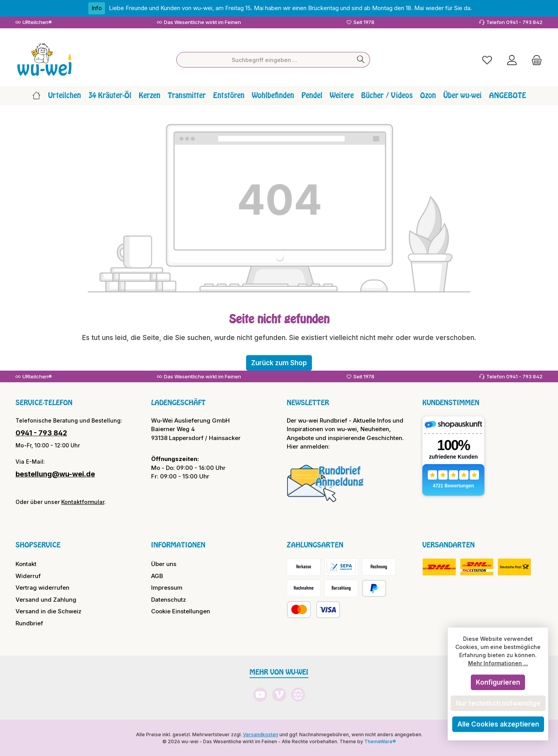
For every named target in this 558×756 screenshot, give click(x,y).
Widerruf (28, 575)
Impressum (167, 587)
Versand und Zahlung (46, 599)
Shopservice (38, 544)
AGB (157, 575)
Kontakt (26, 563)
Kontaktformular (83, 501)
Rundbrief (29, 622)
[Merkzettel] (487, 59)
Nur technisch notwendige (498, 703)
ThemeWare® (380, 741)
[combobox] (264, 59)
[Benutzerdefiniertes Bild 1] (325, 482)
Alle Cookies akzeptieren (498, 724)
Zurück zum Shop (279, 362)
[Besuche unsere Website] (298, 694)
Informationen (178, 544)
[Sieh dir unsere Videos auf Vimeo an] (279, 694)
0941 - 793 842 (41, 432)
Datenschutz (169, 599)
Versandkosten (261, 734)
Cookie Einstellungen (181, 610)
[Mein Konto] (512, 59)
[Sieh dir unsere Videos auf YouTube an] (260, 694)
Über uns (164, 563)
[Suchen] (361, 59)
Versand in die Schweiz (48, 610)
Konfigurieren (498, 682)
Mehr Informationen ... (498, 663)
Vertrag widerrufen (42, 587)
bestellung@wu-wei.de (55, 473)
